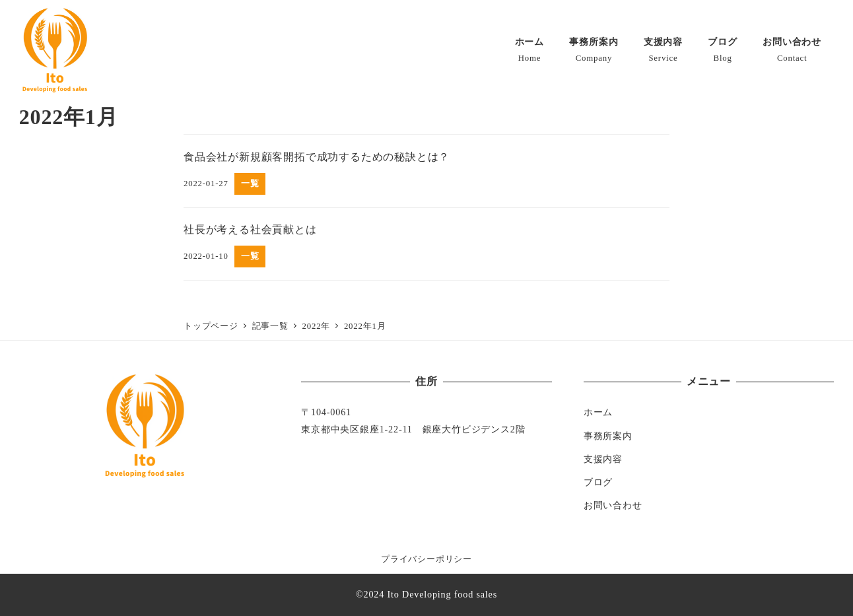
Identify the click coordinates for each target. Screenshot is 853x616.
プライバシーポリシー (426, 559)
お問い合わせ (613, 505)
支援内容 (603, 459)
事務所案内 (608, 436)
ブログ (598, 482)
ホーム (598, 412)
